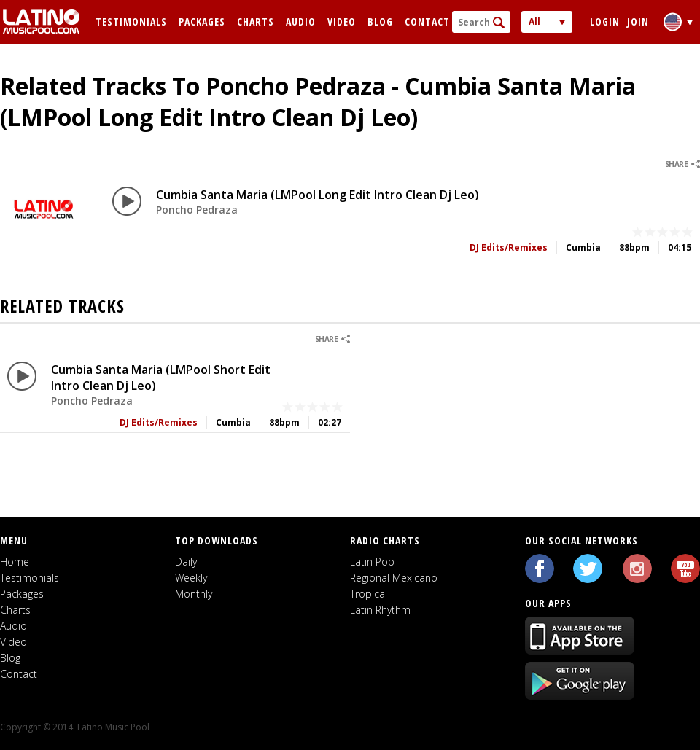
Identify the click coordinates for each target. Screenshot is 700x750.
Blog (380, 22)
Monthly (194, 594)
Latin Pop (372, 562)
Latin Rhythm (380, 610)
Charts (256, 22)
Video (342, 22)
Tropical (369, 594)
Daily (186, 562)
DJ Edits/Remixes (509, 247)
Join (638, 22)
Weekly (191, 578)
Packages (202, 22)
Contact (427, 22)
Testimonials (131, 22)
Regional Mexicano (394, 578)
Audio (301, 22)
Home (15, 562)
